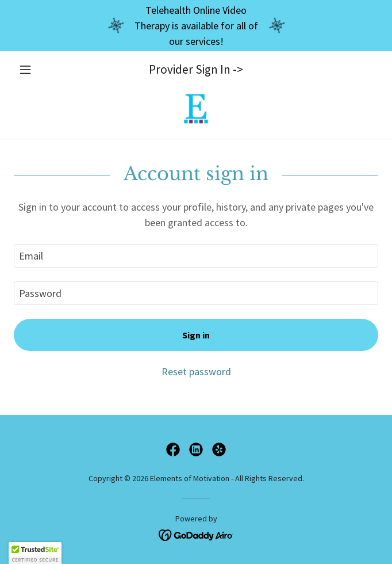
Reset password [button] (196, 371)
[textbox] (196, 256)
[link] (196, 109)
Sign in (196, 335)
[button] (41, 70)
